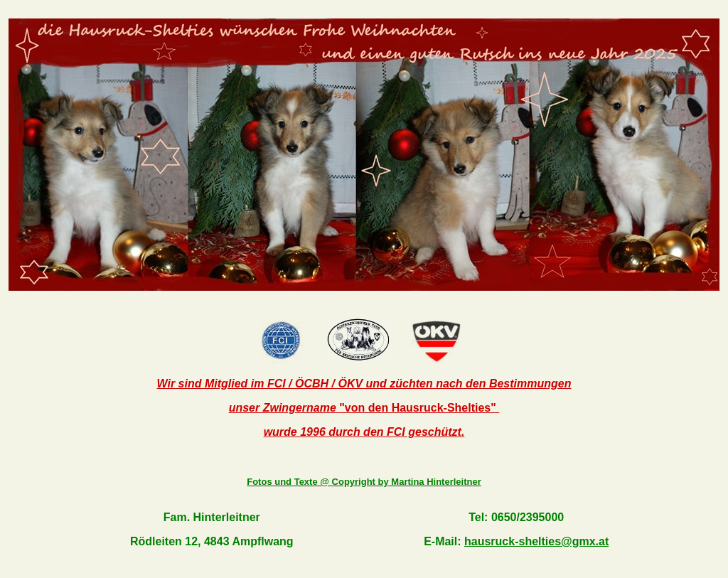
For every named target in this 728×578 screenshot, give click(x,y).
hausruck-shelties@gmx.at (536, 541)
